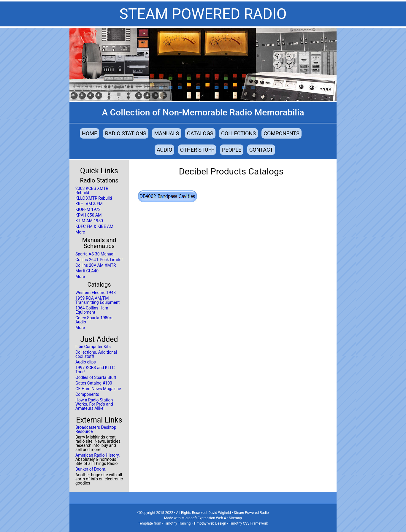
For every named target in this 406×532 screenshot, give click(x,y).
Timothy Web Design (210, 523)
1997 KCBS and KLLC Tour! (95, 370)
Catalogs (200, 133)
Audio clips (86, 362)
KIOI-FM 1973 (88, 209)
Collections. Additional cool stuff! (96, 354)
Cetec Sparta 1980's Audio (94, 320)
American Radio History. (98, 455)
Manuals (166, 133)
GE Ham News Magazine (98, 389)
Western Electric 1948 (96, 293)
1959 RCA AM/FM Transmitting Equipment (97, 300)
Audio (164, 150)
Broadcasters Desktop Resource (96, 429)
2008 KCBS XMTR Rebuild (92, 190)
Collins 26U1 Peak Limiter (99, 260)
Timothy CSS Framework (249, 523)
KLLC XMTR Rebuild (94, 198)
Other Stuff (197, 150)
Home (89, 133)
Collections (238, 133)
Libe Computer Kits (93, 347)
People (232, 150)
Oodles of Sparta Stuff (96, 377)
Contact (261, 150)
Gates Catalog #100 (94, 383)
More (80, 232)
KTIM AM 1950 (89, 221)
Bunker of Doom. (91, 469)
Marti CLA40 (87, 271)
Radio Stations (126, 133)
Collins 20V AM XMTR (96, 265)
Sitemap (235, 518)
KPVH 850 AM (88, 215)
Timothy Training (177, 523)
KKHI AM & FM (89, 204)
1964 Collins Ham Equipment (92, 310)
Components (281, 133)
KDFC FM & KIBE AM (94, 226)
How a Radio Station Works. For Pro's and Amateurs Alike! (94, 404)
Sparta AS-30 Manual (95, 254)
